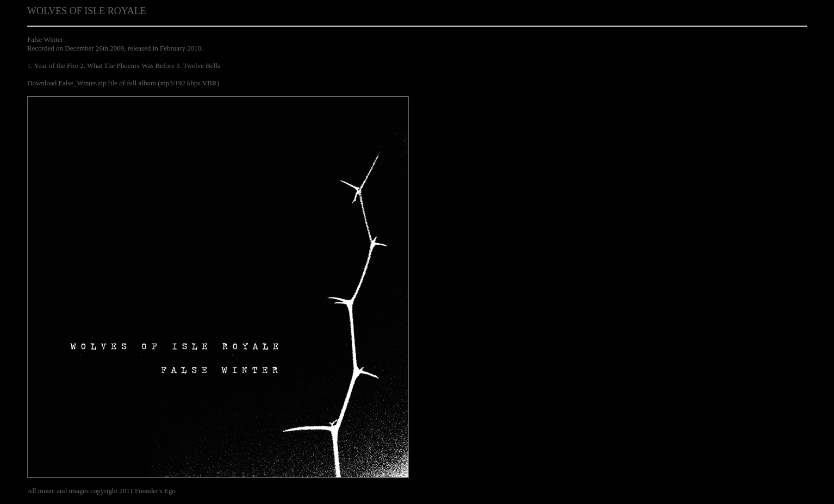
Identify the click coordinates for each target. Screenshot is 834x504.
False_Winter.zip (82, 83)
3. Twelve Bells (198, 66)
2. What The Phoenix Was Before (127, 66)
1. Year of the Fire (53, 66)
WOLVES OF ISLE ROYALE (87, 11)
